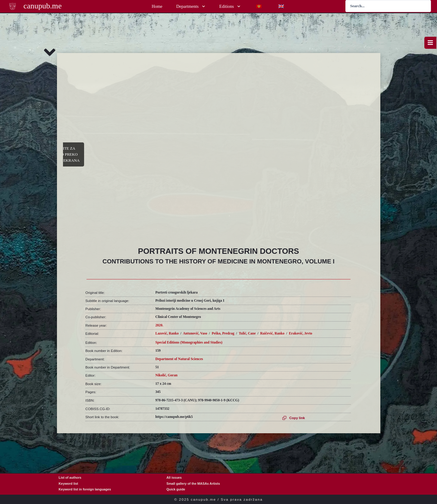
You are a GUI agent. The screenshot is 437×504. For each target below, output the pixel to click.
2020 (159, 325)
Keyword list (69, 484)
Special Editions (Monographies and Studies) (189, 342)
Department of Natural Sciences (179, 359)
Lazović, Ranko (167, 333)
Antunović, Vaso (195, 333)
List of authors (70, 478)
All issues (174, 478)
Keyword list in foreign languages (85, 489)
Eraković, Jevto (301, 333)
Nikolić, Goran (167, 375)
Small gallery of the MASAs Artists (193, 484)
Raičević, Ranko (272, 333)
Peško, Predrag (223, 333)
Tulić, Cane (247, 333)
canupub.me (43, 6)
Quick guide (176, 489)
